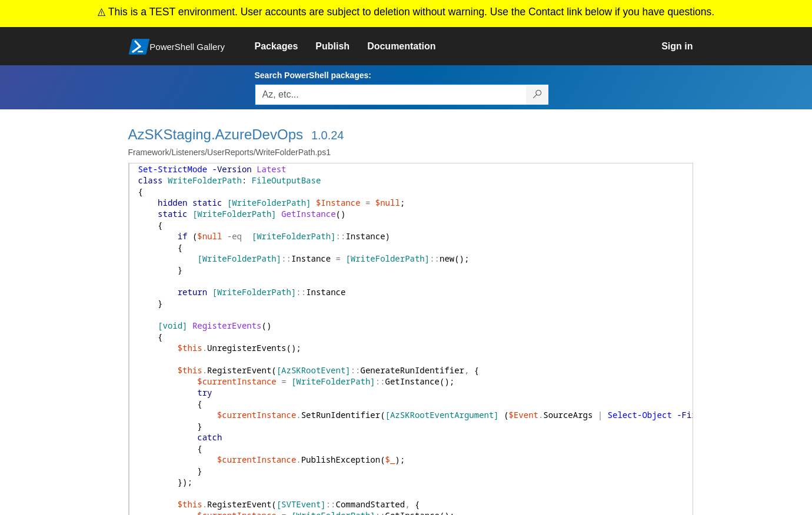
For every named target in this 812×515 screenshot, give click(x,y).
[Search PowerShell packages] (538, 95)
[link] (285, 46)
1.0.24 (328, 135)
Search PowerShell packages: (313, 75)
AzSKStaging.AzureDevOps (216, 134)
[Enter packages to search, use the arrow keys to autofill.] (391, 95)
